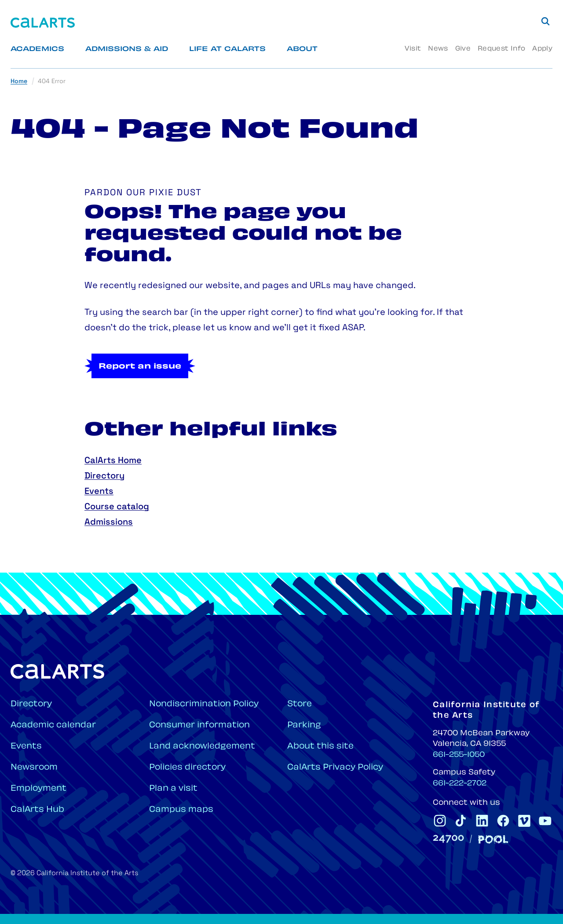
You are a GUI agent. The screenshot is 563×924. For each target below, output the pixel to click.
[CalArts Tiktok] (461, 821)
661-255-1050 (459, 755)
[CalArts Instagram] (440, 821)
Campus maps (181, 810)
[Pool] (493, 839)
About (302, 49)
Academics (37, 49)
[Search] (545, 21)
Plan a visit (173, 789)
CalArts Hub (37, 810)
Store (300, 704)
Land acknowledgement (202, 747)
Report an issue (140, 367)
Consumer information (199, 725)
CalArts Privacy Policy (335, 768)
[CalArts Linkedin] (482, 821)
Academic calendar (53, 725)
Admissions (109, 522)
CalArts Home (113, 461)
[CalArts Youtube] (545, 821)
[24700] (448, 839)
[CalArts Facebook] (503, 821)
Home (19, 82)
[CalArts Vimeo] (524, 821)
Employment (38, 789)
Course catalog (117, 507)
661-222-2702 (460, 784)
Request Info (501, 49)
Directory (104, 476)
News (438, 49)
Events (99, 492)
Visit (413, 49)
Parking (304, 725)
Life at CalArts (227, 49)
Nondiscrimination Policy (204, 704)
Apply (542, 49)
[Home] (43, 23)
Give (463, 49)
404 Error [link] (52, 82)
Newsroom (34, 768)
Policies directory (187, 768)
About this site (320, 747)
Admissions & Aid (127, 49)
